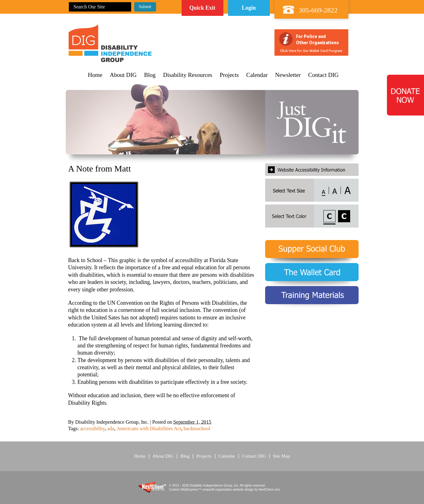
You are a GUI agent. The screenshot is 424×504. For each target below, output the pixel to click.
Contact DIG (323, 75)
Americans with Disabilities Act (149, 429)
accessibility (92, 429)
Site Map (281, 456)
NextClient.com (269, 490)
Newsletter (288, 75)
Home (95, 75)
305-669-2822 (318, 10)
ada (111, 429)
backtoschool (197, 429)
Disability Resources (188, 75)
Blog (150, 75)
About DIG (123, 75)
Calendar (257, 75)
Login (249, 8)
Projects (229, 75)
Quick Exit (202, 8)
